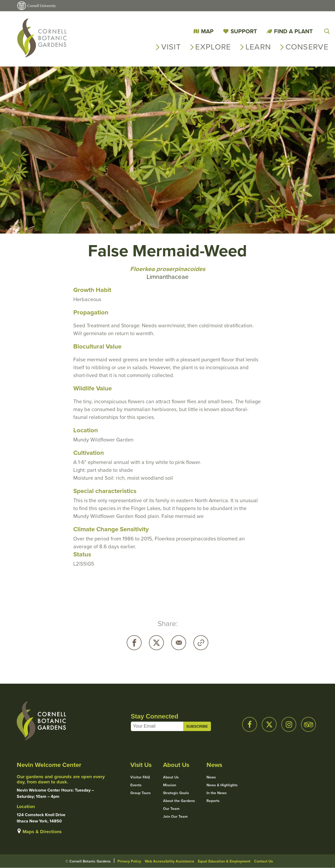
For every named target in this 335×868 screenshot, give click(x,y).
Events (136, 785)
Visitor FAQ (140, 777)
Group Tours (141, 793)
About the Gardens (179, 801)
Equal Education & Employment (224, 861)
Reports (213, 801)
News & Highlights (222, 785)
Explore (213, 47)
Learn (258, 47)
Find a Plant (293, 31)
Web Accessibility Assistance (169, 861)
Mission (170, 785)
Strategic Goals (176, 793)
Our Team (171, 809)
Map (207, 31)
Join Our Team (175, 816)
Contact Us (264, 861)
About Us (171, 777)
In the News (217, 793)
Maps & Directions (42, 832)
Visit (171, 47)
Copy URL (201, 643)
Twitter (156, 643)
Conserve (307, 47)
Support (244, 31)
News (211, 777)
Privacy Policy (129, 861)
